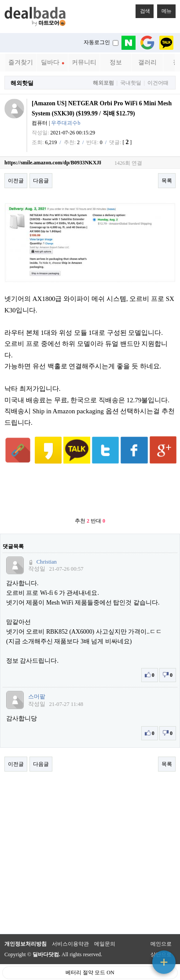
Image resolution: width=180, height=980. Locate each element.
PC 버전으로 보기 (90, 971)
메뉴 (164, 9)
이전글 (16, 181)
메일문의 (105, 928)
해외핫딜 (22, 83)
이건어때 (158, 83)
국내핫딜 (131, 83)
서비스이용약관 (70, 928)
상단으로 (161, 938)
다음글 (41, 181)
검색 (143, 9)
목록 (167, 181)
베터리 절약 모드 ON (90, 956)
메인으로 (161, 928)
